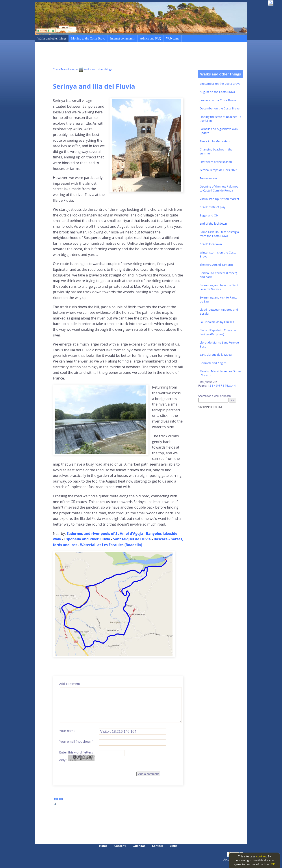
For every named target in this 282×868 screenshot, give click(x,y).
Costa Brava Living (64, 69)
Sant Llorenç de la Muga (216, 355)
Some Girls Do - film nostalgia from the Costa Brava (219, 234)
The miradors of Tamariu (216, 265)
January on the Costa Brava (218, 100)
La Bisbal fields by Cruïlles (217, 322)
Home (103, 846)
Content (120, 846)
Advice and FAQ (151, 38)
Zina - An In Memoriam (215, 141)
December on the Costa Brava (220, 108)
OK (273, 864)
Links (174, 846)
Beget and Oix (209, 215)
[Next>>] (230, 386)
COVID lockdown (211, 244)
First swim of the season (216, 162)
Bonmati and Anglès (213, 363)
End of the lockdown (213, 224)
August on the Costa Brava (217, 92)
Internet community (123, 38)
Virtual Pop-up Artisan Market (220, 199)
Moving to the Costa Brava (88, 38)
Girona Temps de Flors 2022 (219, 170)
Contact (158, 846)
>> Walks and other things (94, 69)
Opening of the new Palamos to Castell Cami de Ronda (219, 188)
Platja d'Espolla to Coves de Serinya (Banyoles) (218, 332)
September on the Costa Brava (220, 84)
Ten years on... (210, 178)
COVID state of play (213, 207)
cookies (261, 856)
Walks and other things (52, 38)
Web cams (173, 38)
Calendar (139, 846)
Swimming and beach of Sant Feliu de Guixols (219, 287)
